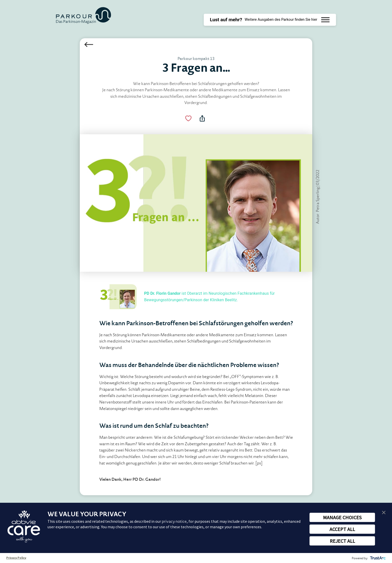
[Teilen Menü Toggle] (202, 118)
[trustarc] (377, 558)
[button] (384, 512)
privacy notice (174, 521)
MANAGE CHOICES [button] (342, 517)
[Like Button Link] (188, 118)
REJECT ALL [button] (342, 541)
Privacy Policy (16, 558)
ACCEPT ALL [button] (342, 529)
